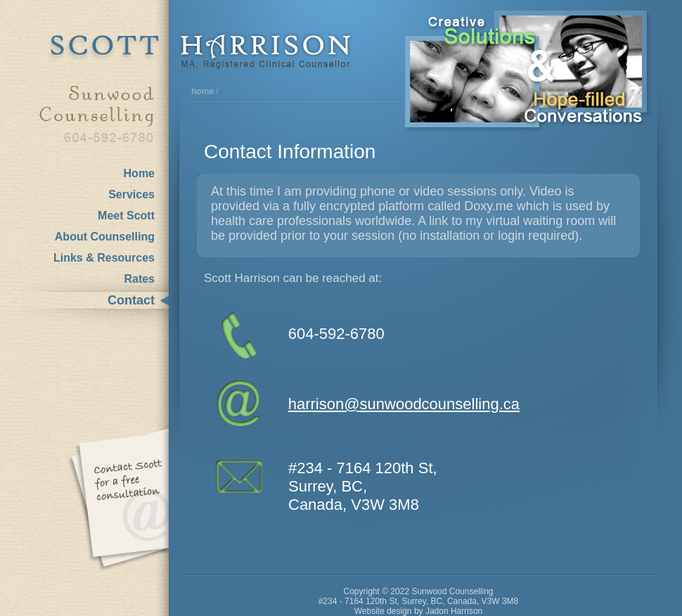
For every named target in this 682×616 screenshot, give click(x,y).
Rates (139, 279)
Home (139, 173)
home (202, 91)
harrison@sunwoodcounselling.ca (404, 404)
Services (131, 194)
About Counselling (105, 237)
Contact (131, 300)
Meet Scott (126, 216)
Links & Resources (104, 258)
